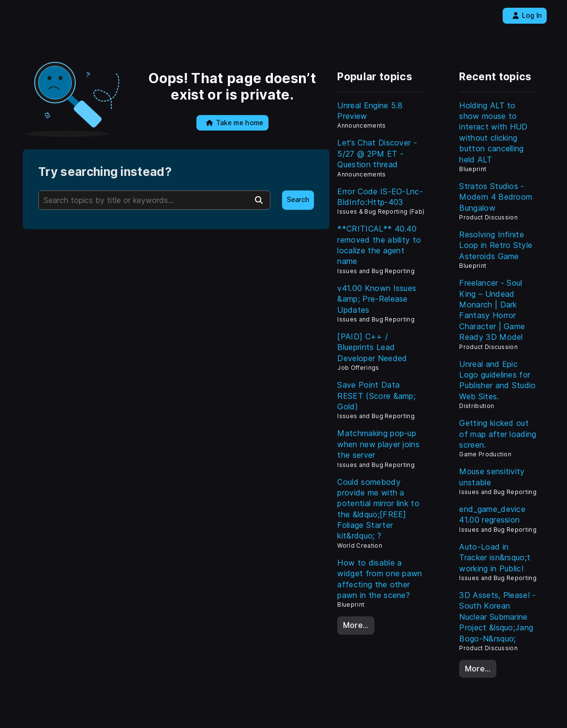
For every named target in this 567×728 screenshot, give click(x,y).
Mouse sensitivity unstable (492, 477)
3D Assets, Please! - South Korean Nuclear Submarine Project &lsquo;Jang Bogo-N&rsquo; (497, 617)
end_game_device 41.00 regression (492, 514)
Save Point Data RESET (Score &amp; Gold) (376, 396)
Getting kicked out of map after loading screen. (498, 434)
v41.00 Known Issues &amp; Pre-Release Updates (377, 299)
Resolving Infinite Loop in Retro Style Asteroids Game (496, 245)
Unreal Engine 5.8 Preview (370, 111)
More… (356, 625)
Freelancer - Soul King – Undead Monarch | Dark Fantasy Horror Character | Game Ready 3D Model (492, 310)
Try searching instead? (105, 172)
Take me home (235, 123)
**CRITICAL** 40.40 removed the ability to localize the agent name (379, 245)
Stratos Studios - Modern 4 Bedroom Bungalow (496, 197)
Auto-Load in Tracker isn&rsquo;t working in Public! (495, 558)
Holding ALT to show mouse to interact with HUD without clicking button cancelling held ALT (493, 132)
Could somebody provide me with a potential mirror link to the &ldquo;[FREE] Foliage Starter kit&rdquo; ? (378, 509)
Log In (527, 15)
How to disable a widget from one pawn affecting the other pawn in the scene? (380, 579)
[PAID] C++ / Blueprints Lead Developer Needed (372, 347)
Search (298, 200)
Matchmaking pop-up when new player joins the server (378, 444)
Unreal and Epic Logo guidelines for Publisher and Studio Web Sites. (497, 380)
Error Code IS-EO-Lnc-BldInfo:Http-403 (380, 197)
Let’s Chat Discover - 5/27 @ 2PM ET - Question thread (377, 153)
